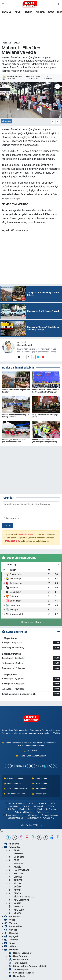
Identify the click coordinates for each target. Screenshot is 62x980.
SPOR (51, 12)
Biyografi (11, 936)
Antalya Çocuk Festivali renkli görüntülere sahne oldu (14, 441)
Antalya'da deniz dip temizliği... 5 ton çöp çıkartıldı (16, 416)
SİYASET (16, 877)
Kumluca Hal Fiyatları (45, 809)
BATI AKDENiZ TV (12, 541)
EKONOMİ (37, 806)
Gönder (8, 525)
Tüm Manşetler (40, 789)
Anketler (11, 940)
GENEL (18, 12)
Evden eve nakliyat (13, 815)
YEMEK (15, 913)
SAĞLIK (25, 806)
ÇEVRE (15, 890)
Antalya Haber (42, 812)
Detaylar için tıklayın (31, 622)
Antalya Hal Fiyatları (22, 812)
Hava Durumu (40, 778)
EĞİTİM (15, 883)
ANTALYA (7, 12)
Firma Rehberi (14, 926)
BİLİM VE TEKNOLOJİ (22, 897)
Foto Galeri (12, 917)
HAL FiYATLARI (19, 870)
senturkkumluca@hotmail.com (33, 756)
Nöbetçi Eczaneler (13, 778)
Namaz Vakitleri (13, 784)
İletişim (10, 946)
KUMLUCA (16, 910)
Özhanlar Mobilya (15, 818)
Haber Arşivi (39, 794)
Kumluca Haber (24, 809)
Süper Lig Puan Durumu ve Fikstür (28, 966)
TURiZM (49, 806)
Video (10, 920)
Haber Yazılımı (26, 825)
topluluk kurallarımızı (27, 534)
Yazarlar (11, 923)
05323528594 (33, 751)
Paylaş (7, 121)
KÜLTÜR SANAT (19, 900)
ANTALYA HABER (15, 803)
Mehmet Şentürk (25, 345)
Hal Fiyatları (31, 815)
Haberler (6, 43)
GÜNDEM (40, 12)
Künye (10, 943)
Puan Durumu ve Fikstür (16, 789)
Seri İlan (11, 930)
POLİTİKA (16, 873)
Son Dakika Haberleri (14, 794)
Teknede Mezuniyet (33, 818)
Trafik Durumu (40, 784)
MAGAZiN (12, 806)
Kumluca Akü (48, 818)
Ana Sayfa (12, 844)
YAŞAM (17, 43)
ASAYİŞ (29, 12)
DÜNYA (10, 809)
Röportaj (11, 933)
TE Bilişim (38, 825)
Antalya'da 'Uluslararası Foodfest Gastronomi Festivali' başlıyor (46, 391)
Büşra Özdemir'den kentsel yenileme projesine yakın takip (45, 441)
